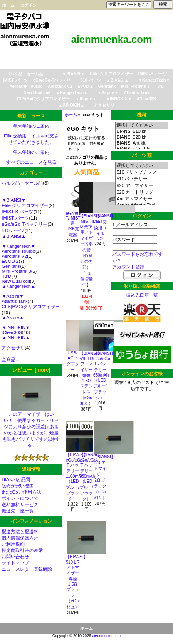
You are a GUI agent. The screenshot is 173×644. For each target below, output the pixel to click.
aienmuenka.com (107, 636)
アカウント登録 (128, 267)
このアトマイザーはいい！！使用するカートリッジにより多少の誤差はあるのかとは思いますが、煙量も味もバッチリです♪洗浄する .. (31, 427)
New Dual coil (37, 93)
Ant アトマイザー (142, 199)
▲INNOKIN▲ (72, 105)
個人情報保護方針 (20, 538)
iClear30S (146, 99)
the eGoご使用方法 (21, 492)
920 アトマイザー (142, 186)
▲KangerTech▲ (72, 93)
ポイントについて (20, 498)
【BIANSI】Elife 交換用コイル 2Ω (104, 227)
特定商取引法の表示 (22, 550)
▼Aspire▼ (108, 93)
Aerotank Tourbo (26, 86)
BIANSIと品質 (16, 479)
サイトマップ (15, 563)
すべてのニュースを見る (31, 162)
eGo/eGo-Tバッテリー (54, 80)
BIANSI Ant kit (142, 143)
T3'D (159, 86)
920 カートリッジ (142, 192)
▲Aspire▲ (86, 99)
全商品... (10, 359)
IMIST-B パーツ (153, 74)
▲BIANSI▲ (118, 80)
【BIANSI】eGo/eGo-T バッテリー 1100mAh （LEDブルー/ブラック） (77, 477)
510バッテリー (142, 179)
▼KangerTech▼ (154, 80)
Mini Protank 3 (135, 86)
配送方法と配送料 (20, 532)
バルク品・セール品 (25, 74)
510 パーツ (90, 80)
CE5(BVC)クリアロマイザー (43, 99)
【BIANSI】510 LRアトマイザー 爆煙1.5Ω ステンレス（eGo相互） (90, 378)
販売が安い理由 (18, 486)
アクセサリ (104, 105)
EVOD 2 (85, 86)
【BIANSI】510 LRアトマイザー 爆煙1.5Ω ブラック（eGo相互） (77, 582)
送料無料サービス (20, 504)
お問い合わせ (15, 557)
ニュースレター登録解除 (27, 569)
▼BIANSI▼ (73, 74)
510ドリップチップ (142, 172)
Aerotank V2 (60, 86)
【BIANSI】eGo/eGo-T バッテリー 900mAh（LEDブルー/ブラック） (90, 477)
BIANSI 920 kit (142, 137)
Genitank (107, 86)
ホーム (8, 5)
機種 (142, 115)
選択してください (142, 125)
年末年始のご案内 (31, 126)
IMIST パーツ (15, 80)
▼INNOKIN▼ (119, 99)
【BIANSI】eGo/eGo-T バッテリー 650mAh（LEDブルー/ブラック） (104, 376)
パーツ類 (142, 155)
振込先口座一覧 (18, 511)
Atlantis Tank (137, 93)
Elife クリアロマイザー (111, 74)
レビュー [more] (31, 370)
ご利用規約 (13, 544)
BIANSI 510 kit (142, 132)
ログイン (28, 5)
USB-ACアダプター (73, 361)
